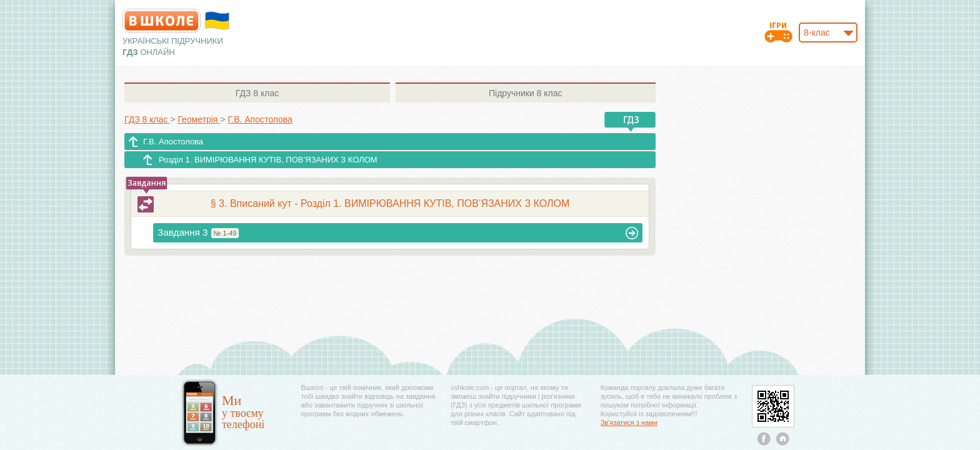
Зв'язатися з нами (629, 422)
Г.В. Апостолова (173, 142)
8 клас (257, 93)
